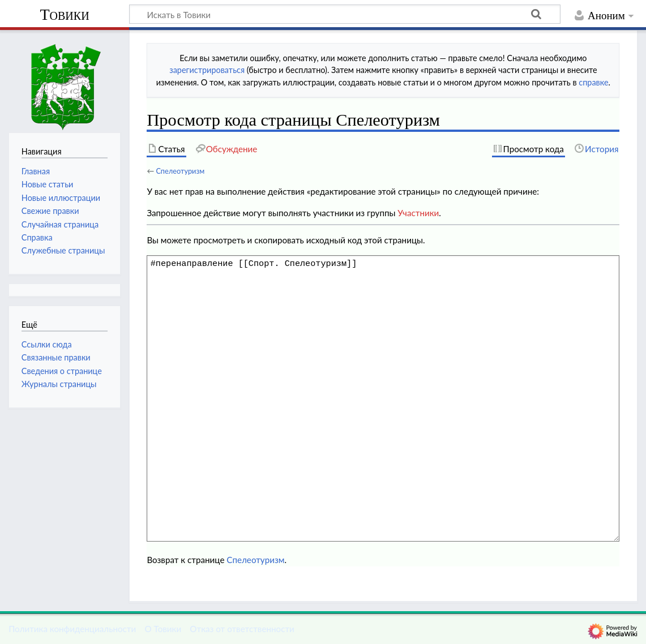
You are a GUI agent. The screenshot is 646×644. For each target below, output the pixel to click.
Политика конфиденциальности (72, 629)
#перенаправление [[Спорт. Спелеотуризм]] (383, 398)
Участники (418, 213)
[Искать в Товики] (345, 14)
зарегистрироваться (207, 70)
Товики (64, 14)
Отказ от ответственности (242, 629)
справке (593, 82)
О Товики (163, 629)
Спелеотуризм (180, 171)
